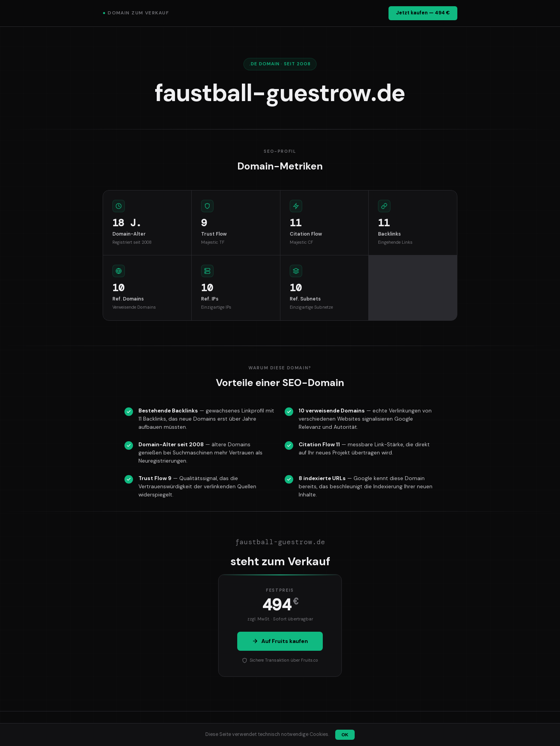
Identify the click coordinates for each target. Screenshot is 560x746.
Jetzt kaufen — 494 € (423, 13)
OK (345, 735)
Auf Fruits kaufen (280, 641)
